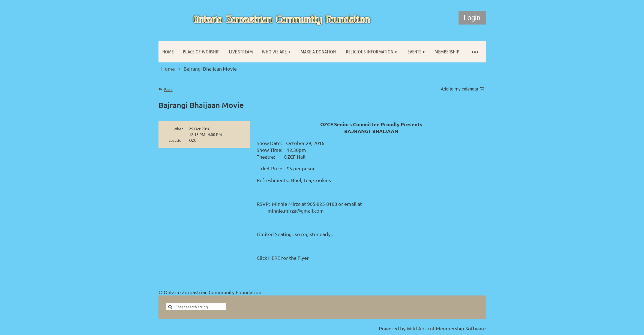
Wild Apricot (421, 328)
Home (168, 69)
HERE (274, 258)
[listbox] (463, 89)
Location (176, 140)
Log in (472, 18)
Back (168, 90)
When (179, 129)
